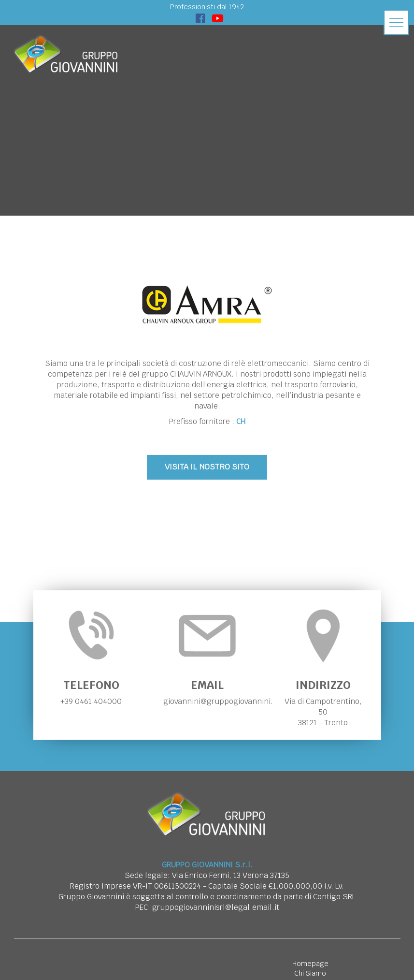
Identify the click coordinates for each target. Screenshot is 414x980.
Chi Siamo (310, 973)
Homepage (310, 964)
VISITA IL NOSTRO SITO (207, 467)
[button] (396, 22)
